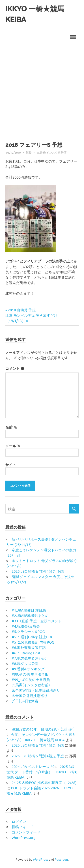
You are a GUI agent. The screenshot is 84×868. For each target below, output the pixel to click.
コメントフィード (26, 832)
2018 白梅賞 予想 (22, 310)
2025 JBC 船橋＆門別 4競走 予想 (38, 571)
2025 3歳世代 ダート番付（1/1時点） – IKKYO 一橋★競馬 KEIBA (42, 772)
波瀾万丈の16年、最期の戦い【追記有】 (44, 729)
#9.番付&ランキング (28, 669)
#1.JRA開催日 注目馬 (29, 610)
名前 (11, 427)
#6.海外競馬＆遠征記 (29, 647)
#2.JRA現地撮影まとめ (30, 615)
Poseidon (61, 859)
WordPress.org (24, 837)
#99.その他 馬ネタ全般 (30, 674)
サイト (11, 465)
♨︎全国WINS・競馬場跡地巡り (36, 690)
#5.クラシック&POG (28, 631)
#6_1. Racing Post (26, 653)
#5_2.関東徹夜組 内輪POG (33, 642)
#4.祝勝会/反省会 (26, 626)
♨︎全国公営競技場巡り (30, 695)
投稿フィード (22, 827)
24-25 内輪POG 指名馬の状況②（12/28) (44, 782)
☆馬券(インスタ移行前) (52, 153)
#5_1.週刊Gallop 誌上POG (33, 637)
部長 (29, 153)
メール (13, 446)
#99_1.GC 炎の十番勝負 (31, 679)
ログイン (19, 821)
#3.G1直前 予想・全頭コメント (37, 621)
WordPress (41, 859)
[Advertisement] (42, 90)
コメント (15, 368)
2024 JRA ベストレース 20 (33, 766)
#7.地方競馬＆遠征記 (29, 658)
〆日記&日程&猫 (25, 701)
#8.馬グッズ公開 (25, 663)
